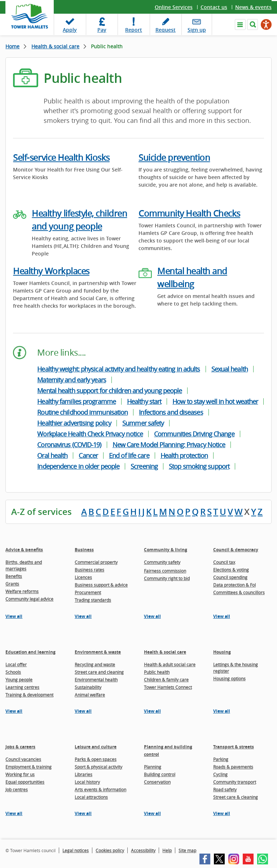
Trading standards (93, 600)
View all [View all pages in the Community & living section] (152, 616)
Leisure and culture (96, 747)
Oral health (52, 455)
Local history (87, 782)
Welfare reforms (22, 591)
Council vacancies (23, 759)
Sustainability (88, 687)
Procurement (88, 592)
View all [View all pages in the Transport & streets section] (222, 813)
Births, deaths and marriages (24, 565)
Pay (102, 30)
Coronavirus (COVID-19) (69, 445)
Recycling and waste (95, 664)
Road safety (225, 789)
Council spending (230, 577)
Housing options (229, 678)
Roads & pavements (233, 767)
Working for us (20, 774)
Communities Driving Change (194, 434)
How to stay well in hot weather (215, 401)
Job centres (17, 789)
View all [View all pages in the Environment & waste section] (83, 711)
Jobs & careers (20, 747)
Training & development (29, 695)
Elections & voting (231, 570)
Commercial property (96, 562)
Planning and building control (168, 751)
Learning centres (22, 687)
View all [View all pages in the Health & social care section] (152, 711)
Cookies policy (110, 850)
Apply (70, 30)
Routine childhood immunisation (82, 412)
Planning (153, 767)
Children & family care (166, 680)
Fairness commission (165, 571)
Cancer (88, 455)
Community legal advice (29, 599)
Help (167, 850)
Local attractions (91, 797)
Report (134, 30)
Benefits (14, 576)
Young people (19, 680)
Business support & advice (101, 585)
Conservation (157, 782)
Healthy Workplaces (51, 271)
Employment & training (28, 767)
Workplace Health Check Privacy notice (90, 434)
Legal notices (76, 850)
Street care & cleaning (236, 797)
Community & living (166, 550)
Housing (222, 652)
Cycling (220, 774)
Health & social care (55, 46)
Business (84, 550)
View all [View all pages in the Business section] (83, 616)
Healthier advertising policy (74, 423)
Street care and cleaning (99, 672)
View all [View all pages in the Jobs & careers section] (14, 813)
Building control (160, 774)
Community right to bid (167, 578)
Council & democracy (236, 550)
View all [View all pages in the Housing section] (222, 711)
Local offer (16, 664)
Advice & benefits (24, 550)
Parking (221, 759)
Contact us (214, 7)
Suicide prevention (174, 157)
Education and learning (30, 652)
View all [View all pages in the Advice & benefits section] (14, 616)
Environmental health (96, 680)
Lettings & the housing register (236, 668)
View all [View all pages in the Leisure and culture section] (83, 813)
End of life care (129, 455)
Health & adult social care (170, 664)
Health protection (184, 455)
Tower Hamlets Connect (168, 687)
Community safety (162, 562)
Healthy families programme (76, 401)
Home (12, 46)
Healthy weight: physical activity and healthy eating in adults (118, 369)
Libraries (83, 774)
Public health (157, 672)
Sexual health (230, 369)
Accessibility (143, 850)
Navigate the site (240, 25)
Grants (12, 584)
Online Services (174, 7)
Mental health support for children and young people (109, 391)
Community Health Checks (189, 213)
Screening (144, 466)
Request (166, 30)
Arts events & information (100, 789)
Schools (13, 672)
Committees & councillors (239, 592)
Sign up (197, 30)
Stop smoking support (199, 466)
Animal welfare (90, 695)
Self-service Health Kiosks (61, 157)
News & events (253, 7)
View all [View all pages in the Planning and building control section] (152, 813)
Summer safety (143, 423)
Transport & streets (234, 747)
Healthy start (144, 401)
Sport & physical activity (98, 767)
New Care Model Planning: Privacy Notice (169, 445)
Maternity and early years (72, 380)
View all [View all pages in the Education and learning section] (14, 711)
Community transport (235, 782)
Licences (83, 577)
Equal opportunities (25, 782)
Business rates (89, 570)
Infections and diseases (171, 412)
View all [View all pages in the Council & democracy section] (222, 616)
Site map (187, 850)
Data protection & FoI (234, 585)
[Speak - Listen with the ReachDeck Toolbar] (266, 25)
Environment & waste (98, 652)
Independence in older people (78, 466)
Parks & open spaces (96, 759)
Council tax (224, 562)
